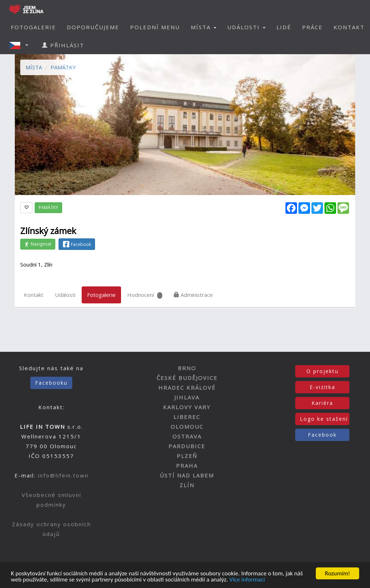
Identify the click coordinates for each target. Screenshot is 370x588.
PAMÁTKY (63, 67)
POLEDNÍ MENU (155, 27)
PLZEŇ (187, 456)
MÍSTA (34, 67)
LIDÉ (284, 27)
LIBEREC (187, 417)
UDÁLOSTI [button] (246, 27)
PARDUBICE (187, 446)
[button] (21, 45)
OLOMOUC (187, 427)
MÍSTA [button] (204, 27)
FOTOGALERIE (33, 27)
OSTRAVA (187, 436)
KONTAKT (349, 27)
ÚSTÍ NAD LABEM (187, 475)
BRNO (187, 368)
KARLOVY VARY (187, 407)
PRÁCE (312, 27)
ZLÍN (187, 485)
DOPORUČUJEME (93, 27)
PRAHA (187, 466)
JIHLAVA (187, 397)
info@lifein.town (63, 475)
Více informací (247, 580)
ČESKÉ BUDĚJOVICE (187, 378)
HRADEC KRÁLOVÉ (187, 388)
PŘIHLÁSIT (63, 45)
